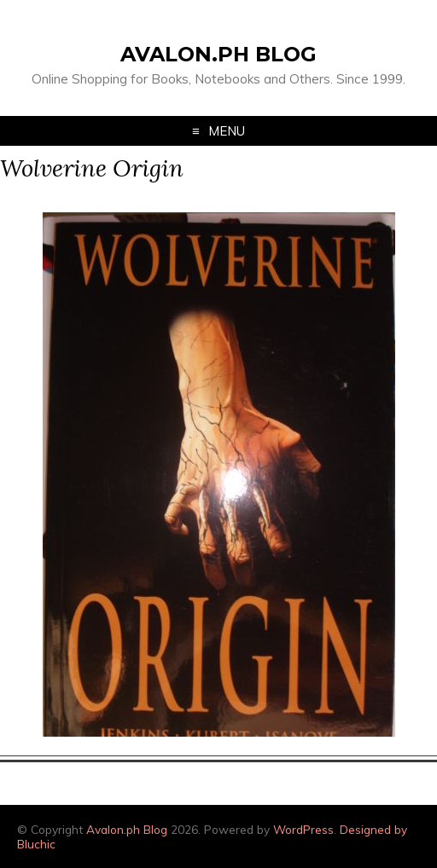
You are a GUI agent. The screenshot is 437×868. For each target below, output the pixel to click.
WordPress (303, 829)
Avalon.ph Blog (218, 54)
